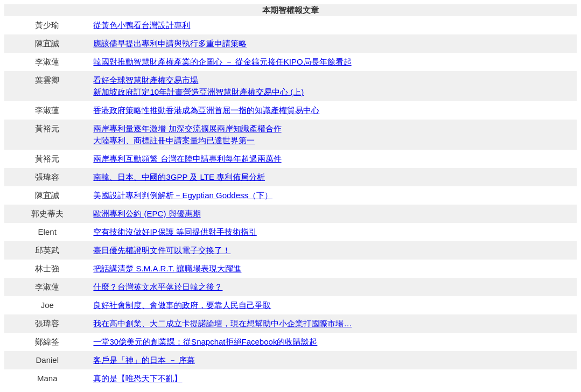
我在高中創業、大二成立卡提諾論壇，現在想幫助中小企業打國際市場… (222, 323)
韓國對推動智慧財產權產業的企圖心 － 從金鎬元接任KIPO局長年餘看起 (222, 62)
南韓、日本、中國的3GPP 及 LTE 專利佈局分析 (179, 177)
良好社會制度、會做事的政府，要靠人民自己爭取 (182, 305)
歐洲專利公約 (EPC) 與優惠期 (147, 213)
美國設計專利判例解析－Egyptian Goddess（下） (183, 195)
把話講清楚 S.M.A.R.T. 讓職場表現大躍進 (167, 268)
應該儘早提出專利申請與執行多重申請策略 (170, 43)
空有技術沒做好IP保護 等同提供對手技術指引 (175, 232)
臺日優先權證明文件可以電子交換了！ (162, 250)
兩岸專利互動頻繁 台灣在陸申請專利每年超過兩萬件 (187, 159)
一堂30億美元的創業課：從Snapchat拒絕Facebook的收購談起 (205, 342)
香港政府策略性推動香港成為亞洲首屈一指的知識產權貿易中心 (206, 110)
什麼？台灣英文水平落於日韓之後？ (158, 287)
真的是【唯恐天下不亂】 (138, 378)
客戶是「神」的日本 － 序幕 (144, 360)
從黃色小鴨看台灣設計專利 (142, 25)
